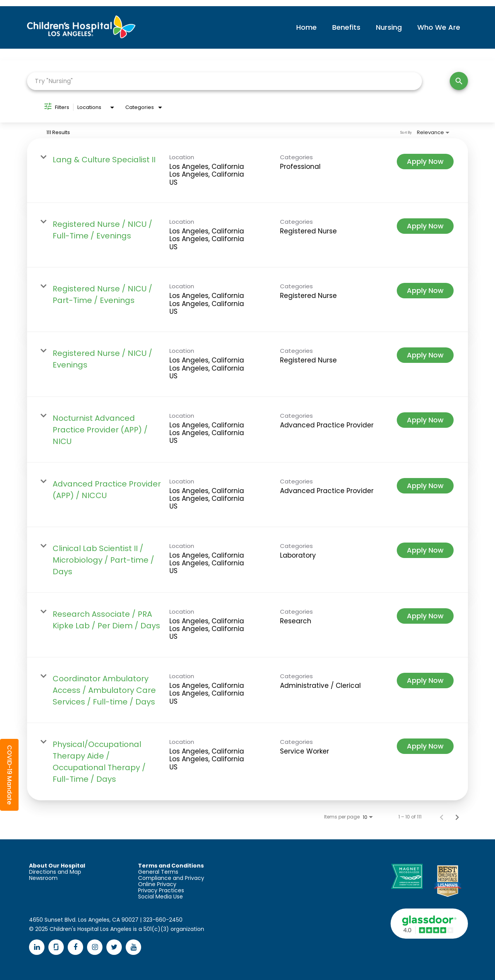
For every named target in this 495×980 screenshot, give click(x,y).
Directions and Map (55, 872)
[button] (9, 775)
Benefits (346, 27)
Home (306, 27)
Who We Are (439, 27)
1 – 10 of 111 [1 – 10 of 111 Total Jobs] (410, 817)
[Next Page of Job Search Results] (457, 817)
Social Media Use (160, 897)
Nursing (389, 27)
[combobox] (224, 81)
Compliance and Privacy (171, 878)
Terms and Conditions (171, 866)
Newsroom (43, 878)
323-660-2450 (163, 920)
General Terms (158, 872)
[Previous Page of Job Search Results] (442, 817)
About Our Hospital (57, 866)
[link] (247, 171)
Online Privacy (157, 884)
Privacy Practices (161, 890)
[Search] (459, 81)
